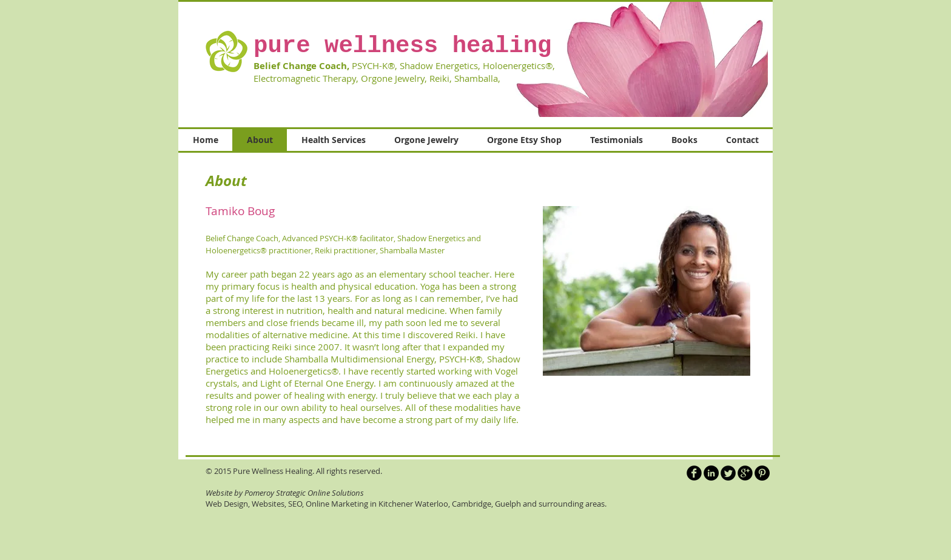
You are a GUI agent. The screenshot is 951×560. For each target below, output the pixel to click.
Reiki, (441, 78)
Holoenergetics (514, 65)
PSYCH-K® (373, 65)
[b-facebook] (694, 473)
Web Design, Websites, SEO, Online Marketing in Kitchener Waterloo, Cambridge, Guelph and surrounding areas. (406, 504)
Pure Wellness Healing (273, 471)
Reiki (465, 335)
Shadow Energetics (439, 65)
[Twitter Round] (728, 473)
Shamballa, (480, 78)
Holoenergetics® (304, 371)
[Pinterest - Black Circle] (762, 473)
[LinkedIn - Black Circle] (711, 473)
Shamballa (306, 359)
